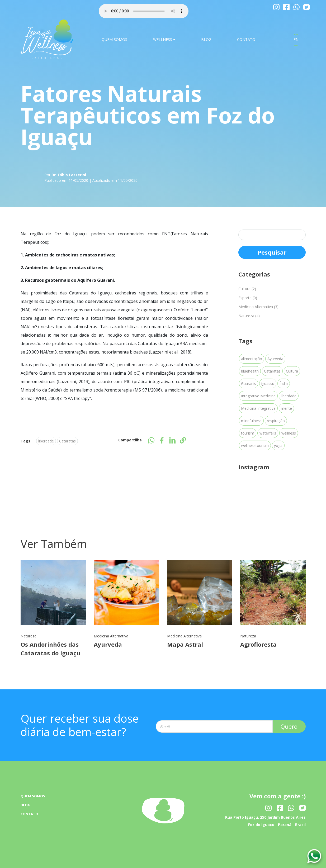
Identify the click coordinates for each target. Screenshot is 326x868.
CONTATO (246, 39)
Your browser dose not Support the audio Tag (144, 11)
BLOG (206, 39)
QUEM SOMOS (114, 39)
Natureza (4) (249, 316)
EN (296, 39)
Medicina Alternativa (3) (258, 307)
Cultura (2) (247, 289)
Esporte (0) (248, 298)
